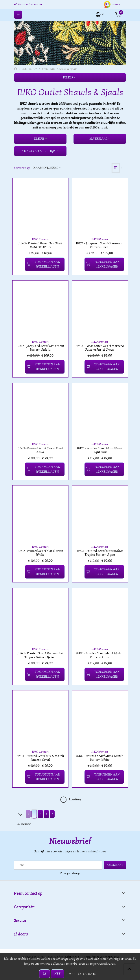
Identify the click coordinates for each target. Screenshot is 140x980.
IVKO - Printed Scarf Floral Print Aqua (40, 450)
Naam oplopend (46, 168)
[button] (100, 14)
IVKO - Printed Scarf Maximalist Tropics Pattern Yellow (40, 655)
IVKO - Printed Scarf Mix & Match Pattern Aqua (100, 655)
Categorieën (24, 907)
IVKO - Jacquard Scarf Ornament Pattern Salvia (40, 348)
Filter (69, 77)
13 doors (21, 934)
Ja (45, 974)
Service (20, 921)
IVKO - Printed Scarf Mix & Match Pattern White (100, 758)
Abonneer (115, 865)
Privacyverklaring (70, 873)
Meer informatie (83, 974)
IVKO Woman (40, 239)
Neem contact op (28, 894)
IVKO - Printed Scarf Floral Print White (40, 553)
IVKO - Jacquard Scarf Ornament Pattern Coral (100, 245)
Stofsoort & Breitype (39, 151)
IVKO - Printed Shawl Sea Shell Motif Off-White (40, 245)
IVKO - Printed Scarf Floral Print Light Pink (100, 450)
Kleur (39, 139)
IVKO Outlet (29, 69)
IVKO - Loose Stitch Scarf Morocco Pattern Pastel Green (100, 348)
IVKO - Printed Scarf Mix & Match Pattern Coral (40, 758)
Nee (57, 974)
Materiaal (98, 139)
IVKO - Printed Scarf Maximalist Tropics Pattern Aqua (100, 553)
